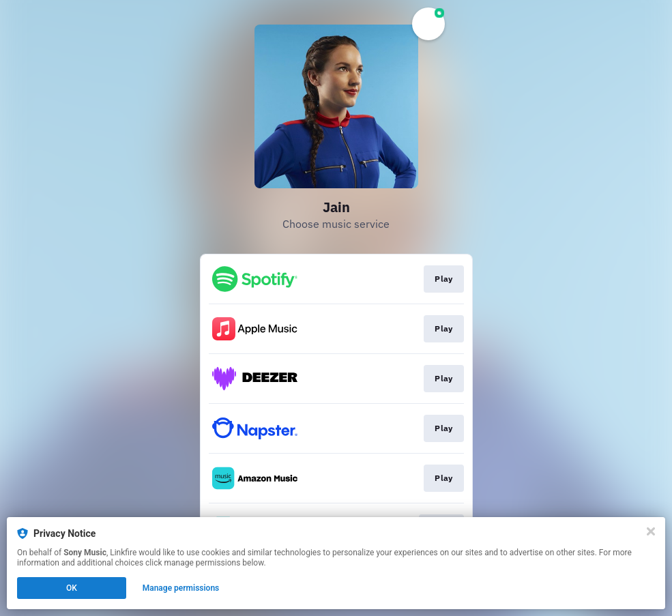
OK (72, 588)
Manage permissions (181, 588)
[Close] (651, 531)
